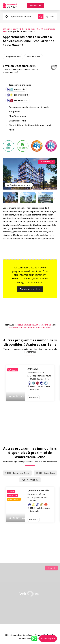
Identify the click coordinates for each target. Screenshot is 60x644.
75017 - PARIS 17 (30, 480)
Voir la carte (30, 594)
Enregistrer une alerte (30, 289)
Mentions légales (42, 635)
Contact (38, 638)
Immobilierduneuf (10, 5)
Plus (52, 17)
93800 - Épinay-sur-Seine (17, 473)
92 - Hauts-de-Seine (27, 29)
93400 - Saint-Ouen (45, 473)
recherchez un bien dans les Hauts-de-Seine (30, 327)
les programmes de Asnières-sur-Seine (34, 325)
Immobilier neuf (10, 29)
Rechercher (35, 5)
